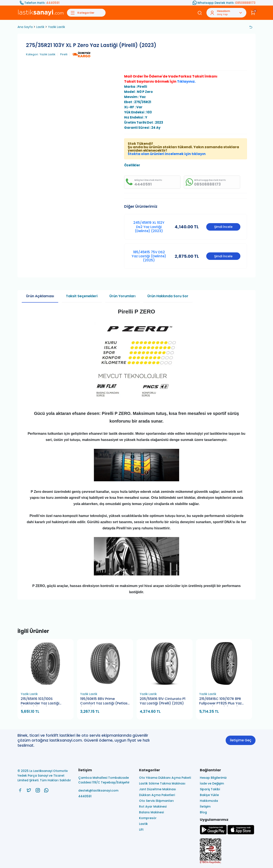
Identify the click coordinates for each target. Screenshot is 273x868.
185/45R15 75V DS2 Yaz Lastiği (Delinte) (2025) (149, 256)
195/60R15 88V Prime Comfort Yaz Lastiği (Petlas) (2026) (105, 701)
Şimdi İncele (223, 227)
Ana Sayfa (25, 27)
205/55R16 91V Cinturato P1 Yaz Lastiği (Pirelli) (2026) (163, 701)
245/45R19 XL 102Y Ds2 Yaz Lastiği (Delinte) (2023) (149, 227)
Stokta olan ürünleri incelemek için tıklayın (167, 154)
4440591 (53, 3)
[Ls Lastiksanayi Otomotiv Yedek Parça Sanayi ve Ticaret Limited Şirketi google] (213, 833)
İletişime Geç (241, 740)
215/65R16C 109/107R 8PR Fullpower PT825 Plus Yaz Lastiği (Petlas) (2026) (220, 701)
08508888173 (245, 3)
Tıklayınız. (186, 81)
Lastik (40, 27)
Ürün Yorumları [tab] (122, 296)
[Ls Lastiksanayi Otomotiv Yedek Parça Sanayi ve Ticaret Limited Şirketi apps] (241, 833)
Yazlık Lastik (57, 27)
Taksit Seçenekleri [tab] (82, 296)
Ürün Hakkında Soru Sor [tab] (168, 296)
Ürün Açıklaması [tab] (40, 296)
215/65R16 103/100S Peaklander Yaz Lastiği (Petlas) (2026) (40, 701)
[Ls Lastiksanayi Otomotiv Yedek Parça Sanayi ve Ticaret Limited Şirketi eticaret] (228, 851)
